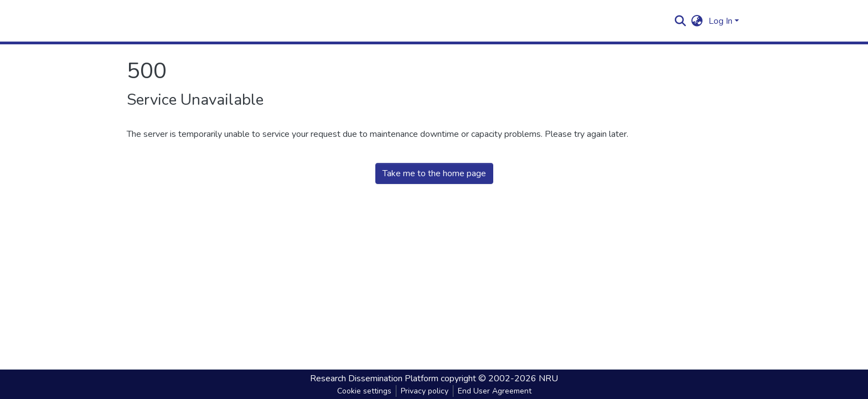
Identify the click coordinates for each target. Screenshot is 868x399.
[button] (697, 21)
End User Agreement (495, 391)
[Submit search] (681, 21)
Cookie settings (364, 391)
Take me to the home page (434, 173)
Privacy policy (425, 391)
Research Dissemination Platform (374, 378)
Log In (720, 21)
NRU (548, 378)
